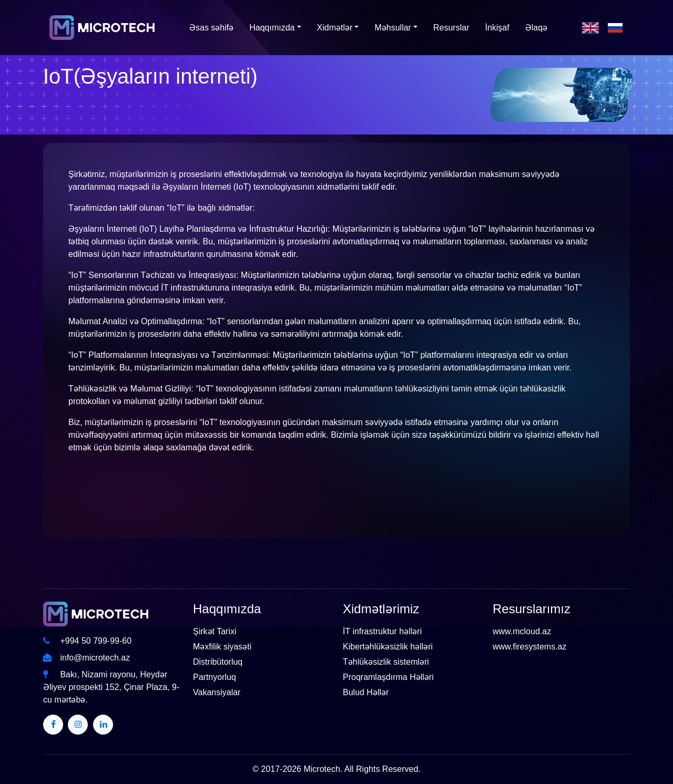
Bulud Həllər (366, 692)
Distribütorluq (218, 662)
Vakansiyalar (217, 692)
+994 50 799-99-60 (87, 641)
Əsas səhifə (211, 28)
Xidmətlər (335, 28)
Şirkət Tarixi (215, 631)
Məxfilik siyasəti (222, 647)
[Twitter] (53, 725)
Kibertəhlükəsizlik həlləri (388, 647)
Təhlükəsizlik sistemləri (386, 662)
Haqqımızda (272, 28)
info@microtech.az (86, 658)
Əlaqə (536, 28)
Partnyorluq (215, 677)
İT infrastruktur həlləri (382, 631)
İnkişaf (497, 28)
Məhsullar (392, 28)
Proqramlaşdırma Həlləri (388, 677)
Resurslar (451, 28)
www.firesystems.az (529, 647)
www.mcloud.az (522, 631)
